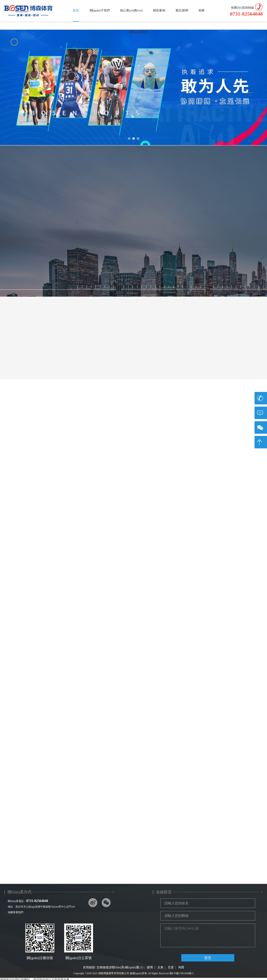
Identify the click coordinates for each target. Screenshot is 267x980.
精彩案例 (159, 10)
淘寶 (181, 967)
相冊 (202, 10)
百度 (171, 967)
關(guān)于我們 (100, 10)
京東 (160, 967)
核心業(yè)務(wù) (131, 10)
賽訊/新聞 (182, 10)
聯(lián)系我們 (139, 32)
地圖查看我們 (16, 912)
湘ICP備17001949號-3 (181, 973)
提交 (208, 958)
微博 (150, 967)
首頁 (76, 10)
